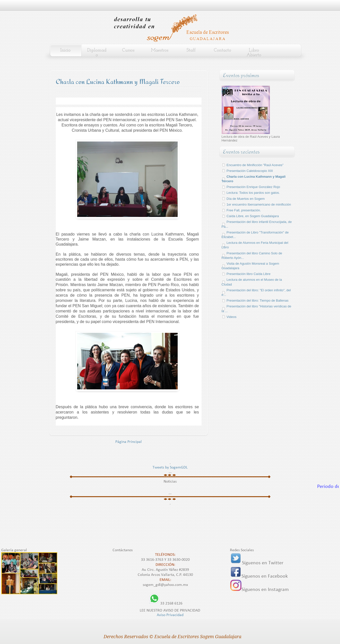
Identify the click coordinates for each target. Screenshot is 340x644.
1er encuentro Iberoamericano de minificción (259, 204)
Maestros (160, 50)
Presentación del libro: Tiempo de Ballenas (258, 301)
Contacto (223, 50)
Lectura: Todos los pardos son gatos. (253, 193)
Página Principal (129, 442)
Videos (232, 317)
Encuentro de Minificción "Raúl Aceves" (255, 165)
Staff (191, 50)
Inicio (65, 50)
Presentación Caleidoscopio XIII (250, 171)
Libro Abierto (254, 53)
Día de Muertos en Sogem (246, 199)
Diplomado (97, 53)
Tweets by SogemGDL (170, 468)
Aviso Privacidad (170, 615)
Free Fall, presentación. (244, 210)
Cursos (128, 50)
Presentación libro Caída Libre (249, 274)
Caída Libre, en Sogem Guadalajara (253, 216)
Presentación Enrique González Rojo (253, 187)
